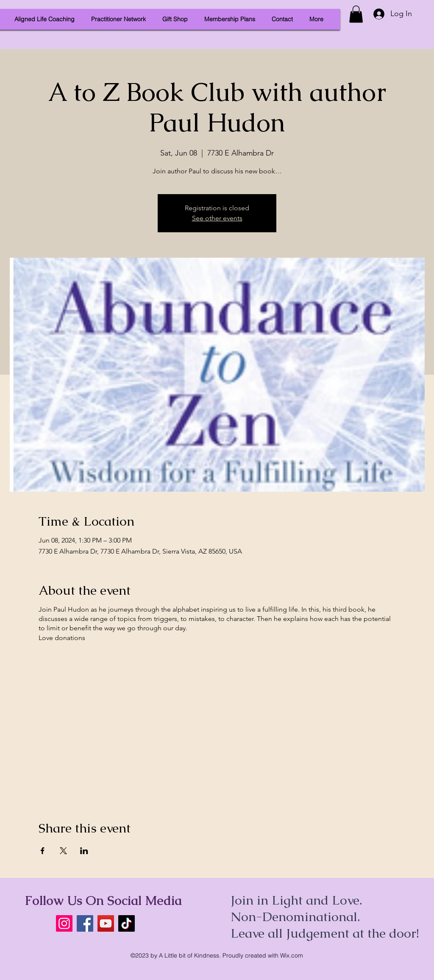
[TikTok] (127, 923)
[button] (356, 14)
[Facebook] (85, 923)
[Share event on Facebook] (43, 851)
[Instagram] (64, 923)
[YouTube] (106, 923)
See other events (217, 218)
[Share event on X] (63, 851)
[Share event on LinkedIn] (84, 851)
